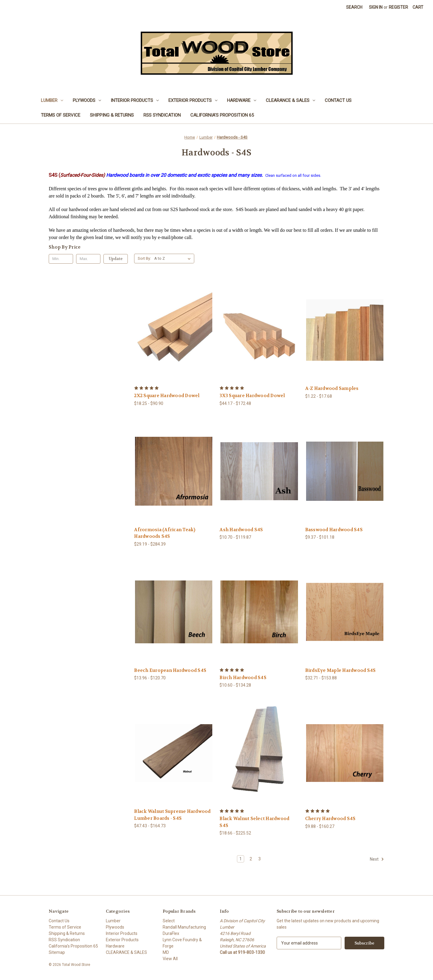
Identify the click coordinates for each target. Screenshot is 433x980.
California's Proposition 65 (222, 115)
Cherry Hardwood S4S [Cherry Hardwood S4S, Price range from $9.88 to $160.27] (330, 819)
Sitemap (57, 952)
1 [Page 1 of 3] (241, 859)
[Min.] (61, 259)
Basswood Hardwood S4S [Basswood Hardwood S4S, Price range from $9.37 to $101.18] (334, 530)
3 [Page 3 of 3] (259, 859)
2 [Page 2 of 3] (251, 859)
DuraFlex (171, 933)
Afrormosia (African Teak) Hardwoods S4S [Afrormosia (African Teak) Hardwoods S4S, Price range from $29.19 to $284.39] (165, 533)
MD (166, 952)
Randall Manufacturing (184, 927)
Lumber (52, 100)
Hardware (242, 100)
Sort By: (144, 258)
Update (116, 259)
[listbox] (174, 259)
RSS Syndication (162, 115)
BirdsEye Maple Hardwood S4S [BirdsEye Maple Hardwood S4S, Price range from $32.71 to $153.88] (341, 670)
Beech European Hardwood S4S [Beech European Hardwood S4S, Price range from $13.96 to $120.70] (170, 670)
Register (398, 7)
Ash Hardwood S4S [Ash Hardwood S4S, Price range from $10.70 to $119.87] (241, 530)
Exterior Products (193, 100)
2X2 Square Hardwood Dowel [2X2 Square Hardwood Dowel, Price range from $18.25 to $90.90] (167, 396)
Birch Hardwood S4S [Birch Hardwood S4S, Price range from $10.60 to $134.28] (243, 678)
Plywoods (87, 100)
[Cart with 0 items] (418, 7)
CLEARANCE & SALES (290, 100)
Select (169, 921)
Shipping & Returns (112, 115)
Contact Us (338, 100)
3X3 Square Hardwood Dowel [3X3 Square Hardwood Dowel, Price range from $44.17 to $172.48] (252, 396)
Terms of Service (61, 115)
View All (170, 959)
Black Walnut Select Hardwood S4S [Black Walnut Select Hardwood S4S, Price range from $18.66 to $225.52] (254, 822)
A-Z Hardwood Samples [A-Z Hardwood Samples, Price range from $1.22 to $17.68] (332, 388)
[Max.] (88, 259)
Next (377, 859)
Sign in (376, 7)
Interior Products (135, 100)
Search (354, 7)
